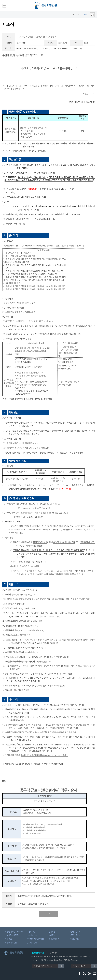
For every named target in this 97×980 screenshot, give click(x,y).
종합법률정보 (75, 935)
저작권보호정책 (52, 953)
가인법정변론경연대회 (35, 939)
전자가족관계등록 (12, 935)
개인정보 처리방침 (38, 953)
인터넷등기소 (75, 932)
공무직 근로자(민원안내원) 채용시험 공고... (34, 904)
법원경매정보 (32, 935)
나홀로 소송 (31, 932)
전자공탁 (52, 935)
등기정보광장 (32, 943)
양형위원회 (75, 939)
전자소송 (52, 932)
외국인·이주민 (54, 939)
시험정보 (8, 939)
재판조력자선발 (11, 943)
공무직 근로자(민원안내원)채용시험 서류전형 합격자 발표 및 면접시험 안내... (46, 896)
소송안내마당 (15, 932)
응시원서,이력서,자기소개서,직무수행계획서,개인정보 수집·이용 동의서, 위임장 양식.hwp (49, 48)
